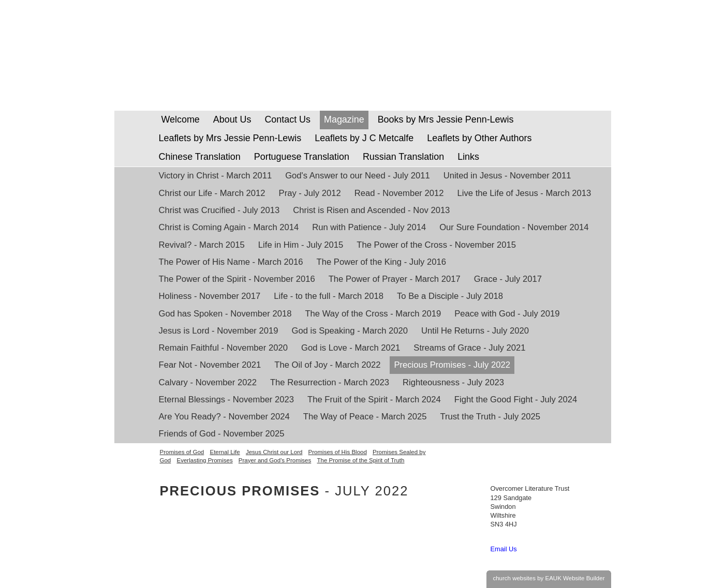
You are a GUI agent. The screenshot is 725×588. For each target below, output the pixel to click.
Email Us (504, 549)
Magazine (344, 119)
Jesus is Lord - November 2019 (219, 331)
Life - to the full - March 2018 (329, 296)
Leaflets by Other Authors (479, 138)
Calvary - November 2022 (208, 382)
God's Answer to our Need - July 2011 (357, 176)
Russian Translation (403, 157)
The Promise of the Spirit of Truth (361, 460)
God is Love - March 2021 (351, 348)
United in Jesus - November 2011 (507, 176)
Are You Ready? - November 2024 (224, 417)
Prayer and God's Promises (275, 460)
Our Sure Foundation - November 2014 (514, 227)
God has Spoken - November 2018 (225, 314)
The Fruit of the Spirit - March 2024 (374, 399)
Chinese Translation (200, 157)
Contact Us (287, 119)
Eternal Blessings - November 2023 (227, 399)
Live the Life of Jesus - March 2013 (524, 193)
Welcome (179, 119)
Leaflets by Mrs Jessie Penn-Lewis (230, 138)
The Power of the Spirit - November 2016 (237, 279)
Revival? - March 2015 (202, 245)
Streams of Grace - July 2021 (469, 348)
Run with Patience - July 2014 (369, 227)
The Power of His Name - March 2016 (231, 262)
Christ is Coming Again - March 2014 (229, 227)
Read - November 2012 (399, 193)
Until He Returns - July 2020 (475, 331)
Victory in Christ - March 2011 (216, 176)
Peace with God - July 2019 (507, 314)
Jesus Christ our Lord (274, 452)
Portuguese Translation (302, 157)
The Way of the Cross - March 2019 (373, 314)
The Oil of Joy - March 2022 (327, 365)
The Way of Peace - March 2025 (365, 417)
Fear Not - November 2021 (210, 365)
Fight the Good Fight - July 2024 (516, 399)
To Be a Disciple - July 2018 (450, 296)
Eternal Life (225, 452)
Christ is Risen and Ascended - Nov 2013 (371, 210)
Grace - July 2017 (508, 279)
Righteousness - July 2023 (453, 382)
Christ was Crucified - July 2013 (219, 210)
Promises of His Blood (338, 452)
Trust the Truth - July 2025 (490, 417)
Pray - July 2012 (310, 193)
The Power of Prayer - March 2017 (395, 279)
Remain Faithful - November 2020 (224, 348)
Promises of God (182, 452)
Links (468, 157)
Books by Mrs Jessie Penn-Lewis (446, 119)
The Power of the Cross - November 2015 (436, 245)
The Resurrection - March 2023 (330, 382)
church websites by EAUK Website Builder (549, 578)
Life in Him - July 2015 (301, 245)
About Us (232, 119)
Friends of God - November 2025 (222, 434)
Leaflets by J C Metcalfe (364, 138)
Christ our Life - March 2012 (212, 193)
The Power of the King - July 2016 (381, 262)
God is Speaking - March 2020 (350, 331)
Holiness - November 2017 (210, 296)
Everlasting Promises (204, 460)
